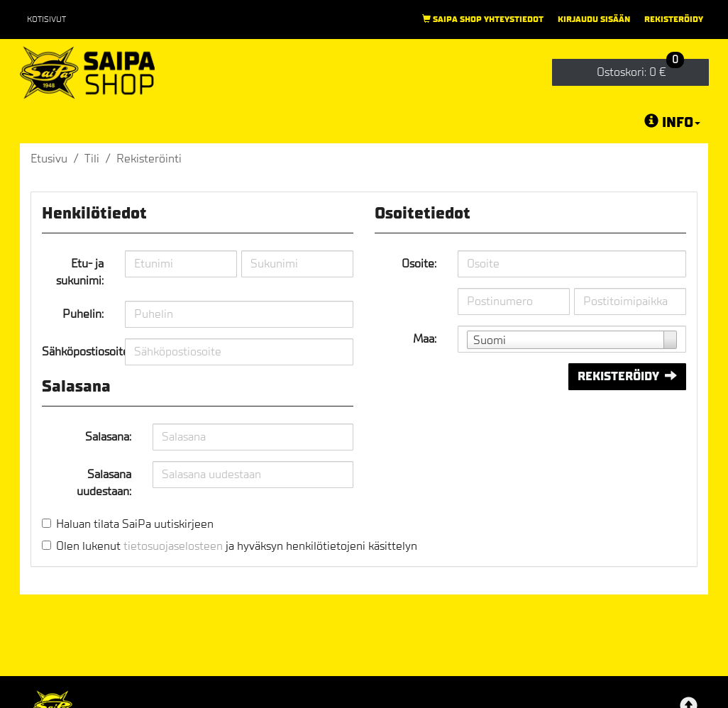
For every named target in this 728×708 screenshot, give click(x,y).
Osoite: (419, 264)
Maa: (425, 339)
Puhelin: (83, 314)
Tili (92, 159)
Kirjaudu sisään (594, 19)
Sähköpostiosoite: (78, 352)
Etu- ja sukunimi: (80, 272)
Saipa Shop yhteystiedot (483, 19)
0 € (640, 69)
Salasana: (108, 437)
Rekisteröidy (674, 19)
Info (672, 122)
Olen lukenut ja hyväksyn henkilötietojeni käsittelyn (237, 546)
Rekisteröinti (149, 159)
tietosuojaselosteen (173, 546)
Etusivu (49, 159)
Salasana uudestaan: (104, 483)
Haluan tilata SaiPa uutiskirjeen (135, 524)
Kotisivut (46, 19)
